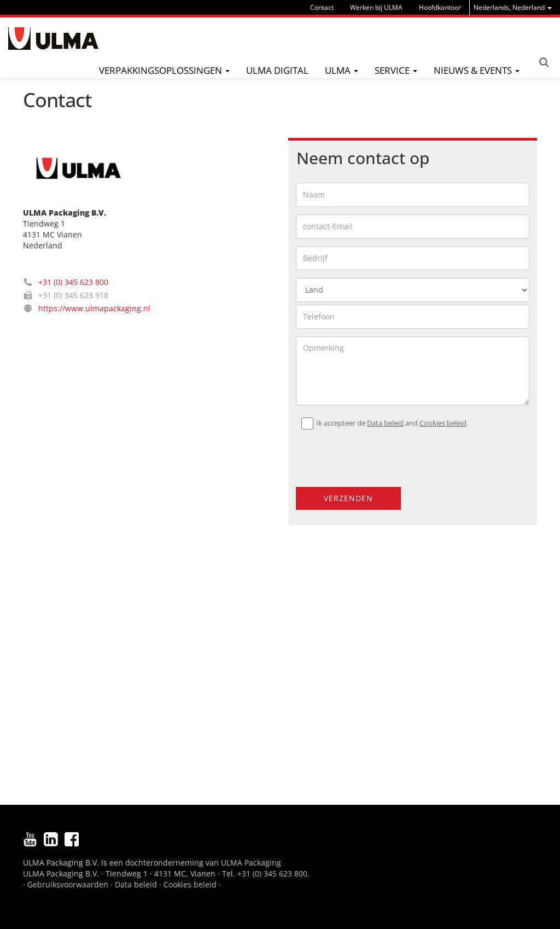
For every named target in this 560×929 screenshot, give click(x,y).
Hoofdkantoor (440, 7)
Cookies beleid (443, 423)
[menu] (513, 7)
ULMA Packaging (251, 863)
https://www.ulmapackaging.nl (94, 308)
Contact (322, 7)
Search (544, 62)
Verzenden (348, 498)
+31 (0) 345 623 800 (73, 282)
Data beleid (385, 423)
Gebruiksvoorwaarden (68, 884)
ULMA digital (277, 70)
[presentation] (362, 454)
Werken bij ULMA (376, 7)
